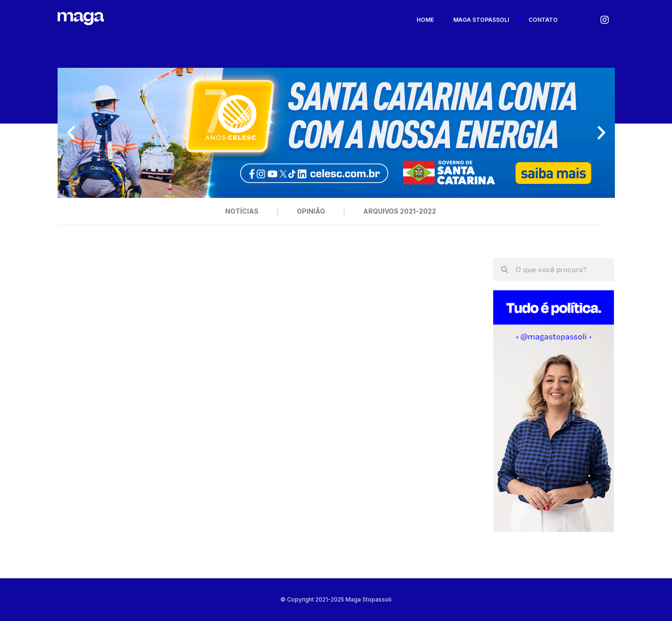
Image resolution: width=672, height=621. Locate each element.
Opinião (311, 211)
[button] (71, 133)
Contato (543, 20)
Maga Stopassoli (481, 20)
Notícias (242, 211)
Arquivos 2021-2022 (400, 211)
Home (425, 20)
